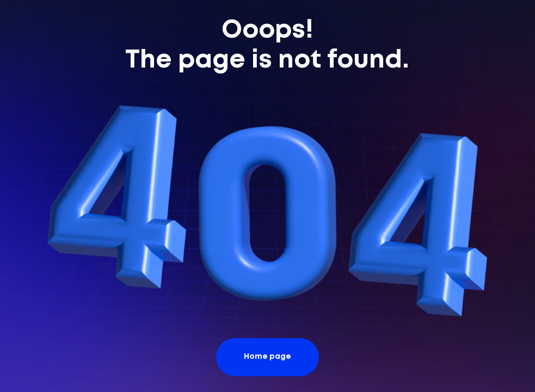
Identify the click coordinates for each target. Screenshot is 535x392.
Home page (267, 357)
